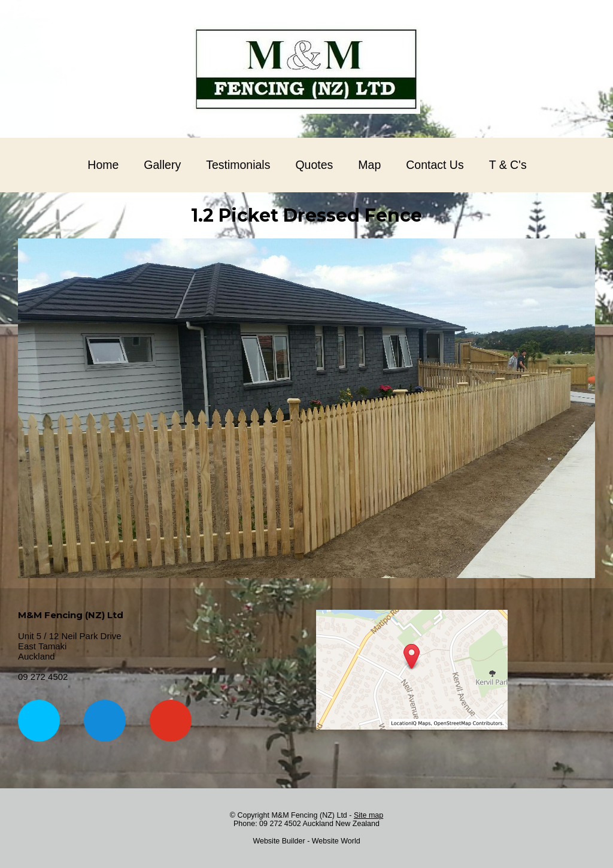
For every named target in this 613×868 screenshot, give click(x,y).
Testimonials (238, 165)
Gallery (162, 165)
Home (103, 165)
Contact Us (435, 165)
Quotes (314, 165)
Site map (368, 815)
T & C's (508, 165)
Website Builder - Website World (306, 841)
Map (369, 165)
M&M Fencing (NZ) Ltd (309, 815)
